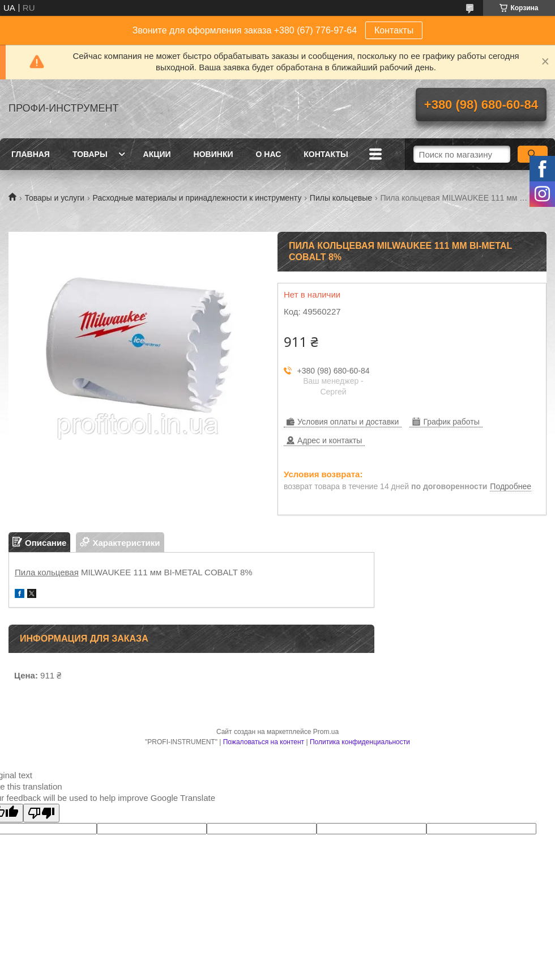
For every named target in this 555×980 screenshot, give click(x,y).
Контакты (394, 30)
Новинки (214, 154)
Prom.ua (326, 732)
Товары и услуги (54, 198)
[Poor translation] (41, 813)
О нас (269, 154)
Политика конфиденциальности (360, 742)
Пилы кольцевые (341, 198)
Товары (90, 154)
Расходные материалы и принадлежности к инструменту (197, 198)
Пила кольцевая (47, 572)
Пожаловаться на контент (264, 742)
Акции (157, 154)
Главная (31, 154)
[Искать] (533, 154)
